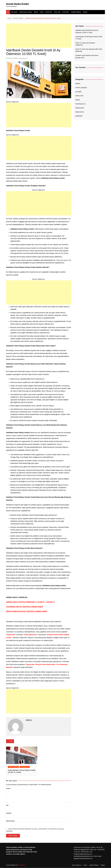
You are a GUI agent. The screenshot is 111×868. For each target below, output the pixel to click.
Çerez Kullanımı (77, 865)
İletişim (85, 12)
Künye (85, 865)
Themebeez (21, 865)
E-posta (9, 813)
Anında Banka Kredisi (18, 4)
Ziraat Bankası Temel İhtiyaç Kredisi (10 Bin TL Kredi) (89, 38)
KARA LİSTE (79, 96)
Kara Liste (57, 12)
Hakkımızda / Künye (26, 12)
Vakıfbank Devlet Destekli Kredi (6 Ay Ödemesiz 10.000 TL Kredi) (87, 32)
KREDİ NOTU (80, 112)
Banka (36, 12)
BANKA (78, 84)
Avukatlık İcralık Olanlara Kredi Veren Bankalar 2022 (87, 57)
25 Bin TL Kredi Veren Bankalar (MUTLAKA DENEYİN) (89, 50)
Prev (11, 741)
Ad (7, 805)
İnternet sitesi (10, 821)
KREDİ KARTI (80, 108)
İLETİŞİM (78, 92)
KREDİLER (79, 116)
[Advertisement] (39, 36)
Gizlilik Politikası (76, 12)
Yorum (8, 788)
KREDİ (78, 100)
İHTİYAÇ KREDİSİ (13, 58)
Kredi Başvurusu (23, 58)
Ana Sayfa (14, 12)
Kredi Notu (66, 12)
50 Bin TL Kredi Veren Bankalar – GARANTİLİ (86, 44)
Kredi (42, 12)
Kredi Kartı (49, 12)
